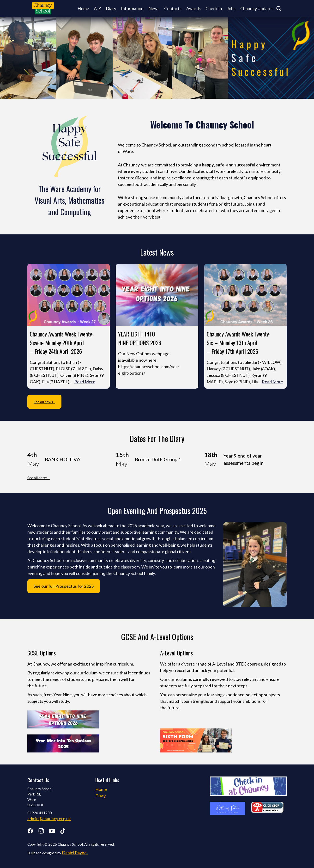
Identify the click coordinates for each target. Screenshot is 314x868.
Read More (85, 382)
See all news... (44, 402)
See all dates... (39, 478)
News (154, 8)
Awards (193, 8)
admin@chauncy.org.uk (49, 819)
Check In (214, 8)
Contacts (173, 8)
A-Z (97, 8)
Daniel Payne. (75, 853)
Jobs (231, 8)
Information (132, 8)
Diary (111, 8)
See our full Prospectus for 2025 (64, 586)
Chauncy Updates (257, 8)
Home (83, 8)
